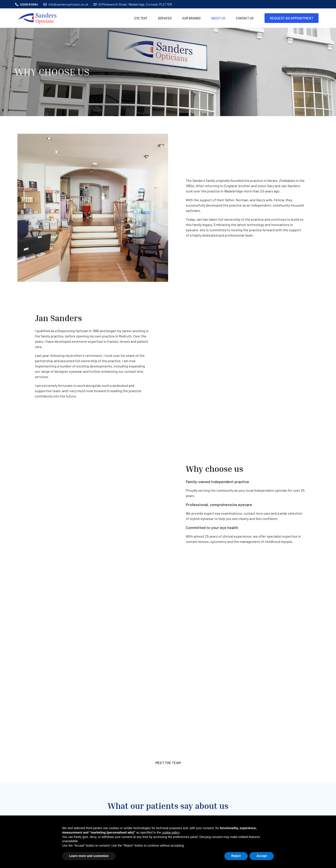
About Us (219, 18)
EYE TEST (142, 18)
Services (165, 18)
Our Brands (191, 18)
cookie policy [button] (171, 832)
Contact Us (245, 18)
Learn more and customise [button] (89, 856)
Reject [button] (236, 856)
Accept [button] (262, 856)
